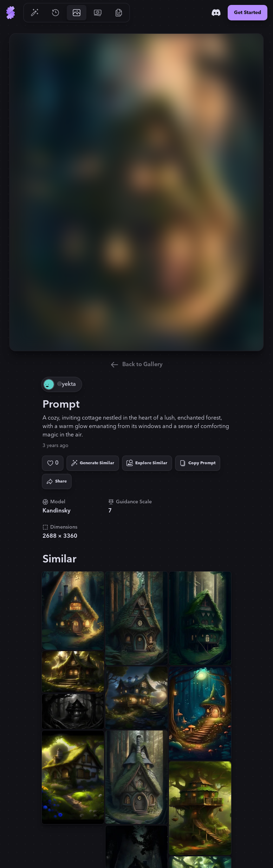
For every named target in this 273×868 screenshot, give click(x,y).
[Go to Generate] (34, 13)
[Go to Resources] (119, 13)
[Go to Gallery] (77, 13)
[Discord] (216, 13)
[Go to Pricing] (98, 13)
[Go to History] (56, 13)
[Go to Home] (11, 13)
